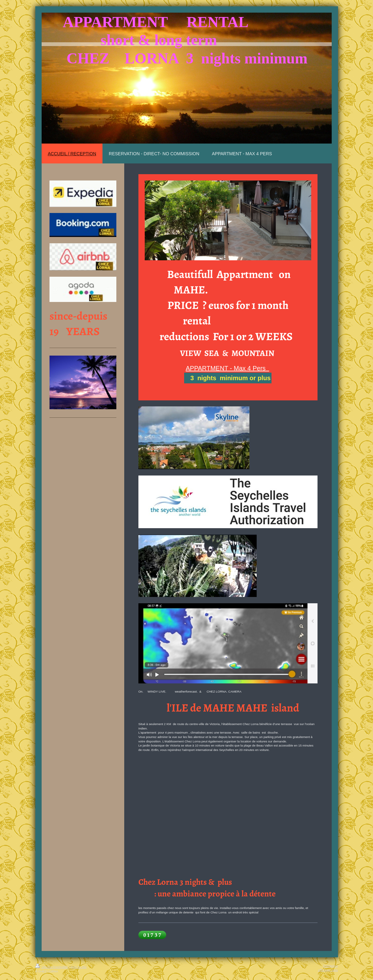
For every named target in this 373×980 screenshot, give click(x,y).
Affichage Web (328, 970)
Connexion (331, 966)
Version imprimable (52, 967)
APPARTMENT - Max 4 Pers (227, 368)
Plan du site (79, 967)
